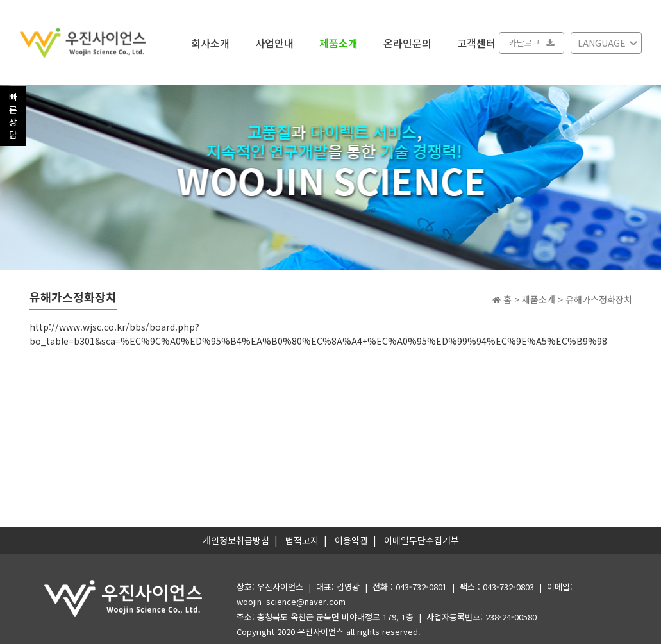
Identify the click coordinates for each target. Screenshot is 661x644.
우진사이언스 (321, 632)
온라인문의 (407, 42)
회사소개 (210, 42)
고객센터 (476, 42)
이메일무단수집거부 (422, 540)
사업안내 (274, 42)
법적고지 (302, 540)
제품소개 (339, 42)
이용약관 (351, 540)
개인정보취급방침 (236, 540)
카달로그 (531, 43)
